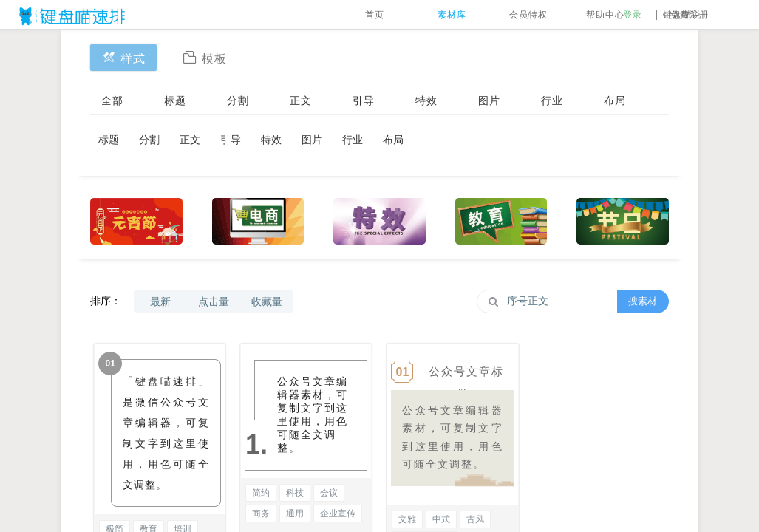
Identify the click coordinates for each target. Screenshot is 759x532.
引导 (364, 100)
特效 (426, 100)
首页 (375, 15)
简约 (261, 493)
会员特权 (528, 15)
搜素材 (643, 301)
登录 (633, 15)
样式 (123, 57)
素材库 (452, 15)
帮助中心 (605, 15)
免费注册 (690, 15)
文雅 (407, 519)
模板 (205, 57)
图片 (489, 100)
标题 (175, 100)
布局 (615, 100)
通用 (295, 514)
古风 (475, 519)
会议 (329, 493)
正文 (301, 100)
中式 (441, 519)
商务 (261, 514)
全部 (112, 100)
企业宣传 (338, 514)
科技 (295, 493)
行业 (552, 100)
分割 (238, 100)
